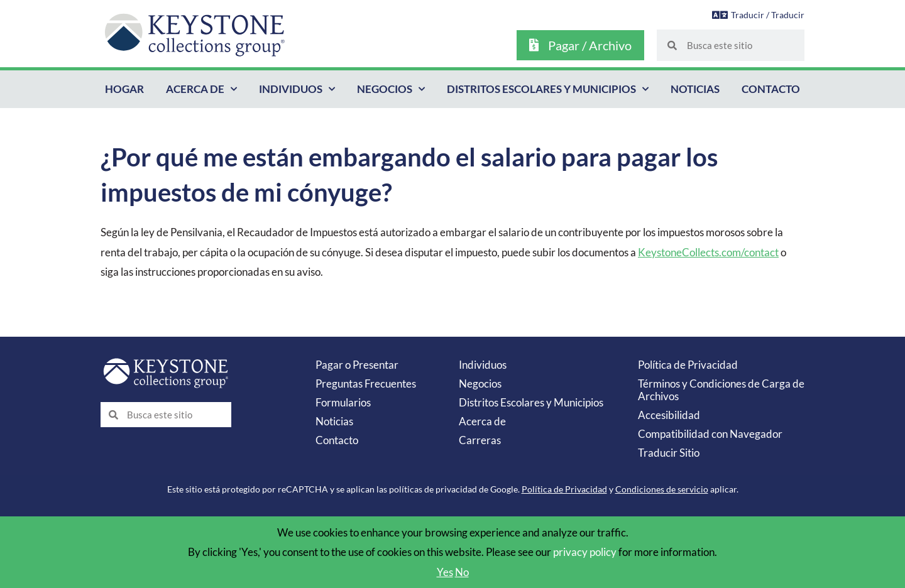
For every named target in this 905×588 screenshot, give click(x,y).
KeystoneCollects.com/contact (708, 252)
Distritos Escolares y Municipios (548, 89)
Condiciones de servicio (662, 489)
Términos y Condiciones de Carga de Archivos (721, 390)
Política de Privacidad (688, 365)
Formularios (343, 402)
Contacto (771, 89)
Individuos (297, 89)
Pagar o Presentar (357, 365)
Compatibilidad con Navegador (710, 434)
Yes (445, 572)
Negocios (391, 89)
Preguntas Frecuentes (366, 384)
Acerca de (201, 89)
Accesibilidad (669, 415)
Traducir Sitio (669, 453)
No (462, 572)
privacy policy (585, 552)
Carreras (480, 440)
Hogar (124, 89)
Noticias (695, 89)
